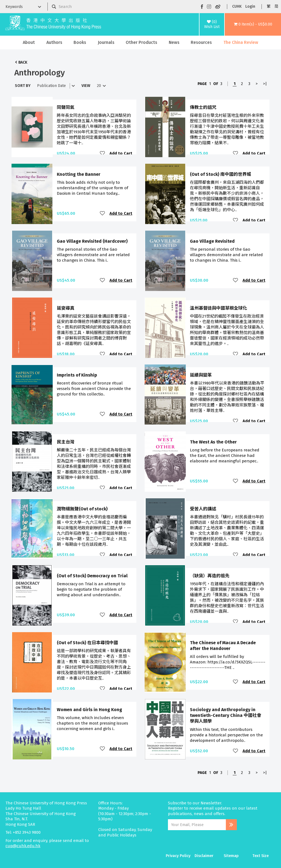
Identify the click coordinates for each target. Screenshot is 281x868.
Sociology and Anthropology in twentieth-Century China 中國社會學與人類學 (226, 716)
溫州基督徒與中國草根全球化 (218, 308)
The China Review (241, 42)
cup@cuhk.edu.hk (23, 846)
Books (80, 42)
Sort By (23, 86)
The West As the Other (213, 442)
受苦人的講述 (203, 509)
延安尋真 (66, 308)
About (29, 42)
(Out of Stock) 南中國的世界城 (220, 174)
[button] (253, 24)
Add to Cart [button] (121, 153)
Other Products (141, 42)
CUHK (237, 6)
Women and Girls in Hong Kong (89, 710)
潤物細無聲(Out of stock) (82, 509)
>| (265, 84)
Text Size (261, 856)
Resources (201, 42)
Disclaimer (204, 856)
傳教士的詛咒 (203, 107)
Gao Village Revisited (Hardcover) (92, 241)
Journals (106, 42)
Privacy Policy (178, 856)
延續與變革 (201, 375)
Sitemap (231, 856)
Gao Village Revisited (212, 241)
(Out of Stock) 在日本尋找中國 (87, 643)
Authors (54, 42)
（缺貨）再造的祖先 (210, 576)
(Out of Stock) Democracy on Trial (92, 576)
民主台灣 (66, 442)
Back (23, 62)
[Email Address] (197, 825)
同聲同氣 (66, 107)
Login (250, 6)
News (174, 42)
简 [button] (276, 6)
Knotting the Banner (79, 174)
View (86, 86)
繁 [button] (269, 6)
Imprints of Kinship (77, 375)
